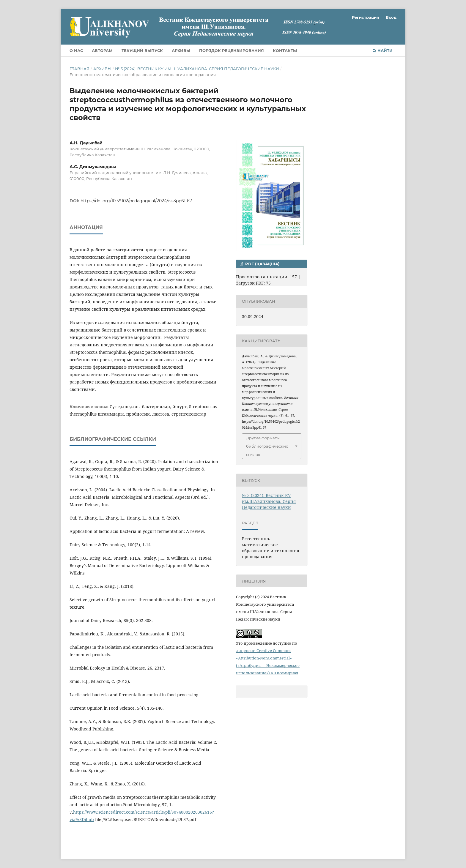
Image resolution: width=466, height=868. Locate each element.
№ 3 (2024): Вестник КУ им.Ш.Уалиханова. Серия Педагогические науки (197, 69)
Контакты (285, 50)
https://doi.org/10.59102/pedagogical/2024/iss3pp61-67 (136, 201)
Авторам (102, 50)
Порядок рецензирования (232, 50)
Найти (383, 50)
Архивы (181, 50)
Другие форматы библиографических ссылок (267, 446)
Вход (391, 17)
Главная (79, 69)
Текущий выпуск (142, 50)
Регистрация (365, 17)
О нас (76, 50)
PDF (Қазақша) (262, 264)
